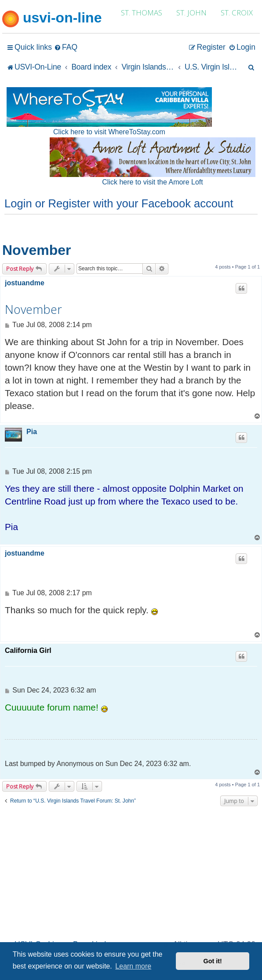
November (37, 250)
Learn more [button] (133, 966)
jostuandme (25, 283)
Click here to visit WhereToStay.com (109, 132)
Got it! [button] (213, 961)
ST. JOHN (191, 13)
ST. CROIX (237, 13)
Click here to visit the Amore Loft (152, 182)
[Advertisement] (131, 872)
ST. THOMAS (142, 13)
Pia (32, 432)
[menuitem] (66, 47)
